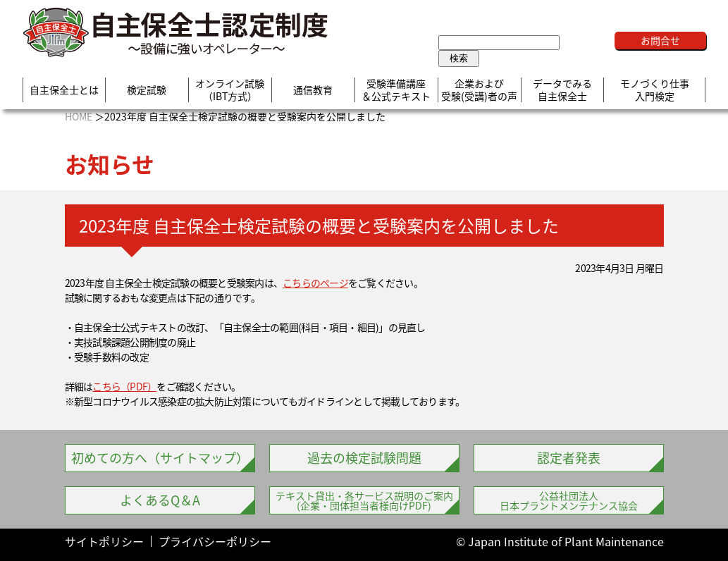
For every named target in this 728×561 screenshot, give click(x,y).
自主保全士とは (64, 90)
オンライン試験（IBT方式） (230, 90)
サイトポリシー (104, 541)
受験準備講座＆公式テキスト (396, 90)
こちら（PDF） (124, 386)
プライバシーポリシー (215, 541)
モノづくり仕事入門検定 (655, 90)
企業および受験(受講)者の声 (479, 90)
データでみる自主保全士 (562, 90)
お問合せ (660, 40)
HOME (79, 116)
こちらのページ (315, 283)
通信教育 (313, 90)
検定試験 (147, 90)
